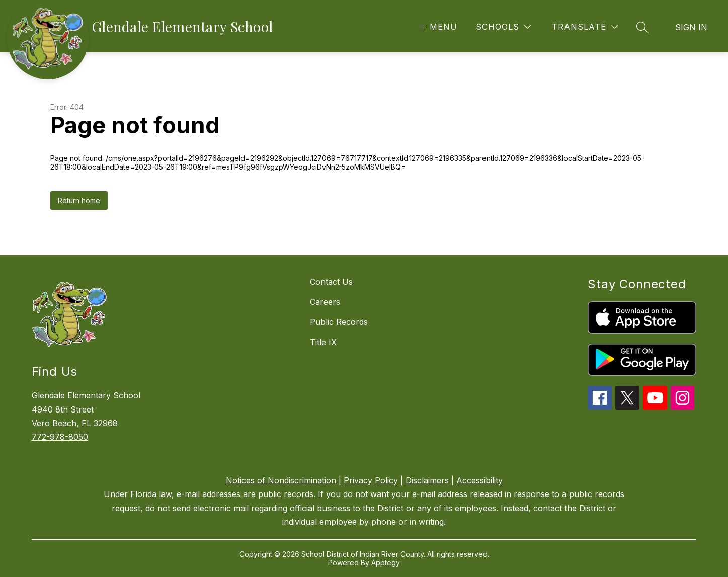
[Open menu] (436, 27)
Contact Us (331, 282)
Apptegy (386, 563)
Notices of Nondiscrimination (281, 480)
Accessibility (479, 480)
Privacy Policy (371, 480)
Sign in (691, 27)
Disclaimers (427, 480)
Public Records (339, 322)
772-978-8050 (60, 437)
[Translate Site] (585, 27)
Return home (79, 200)
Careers (325, 302)
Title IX (323, 342)
